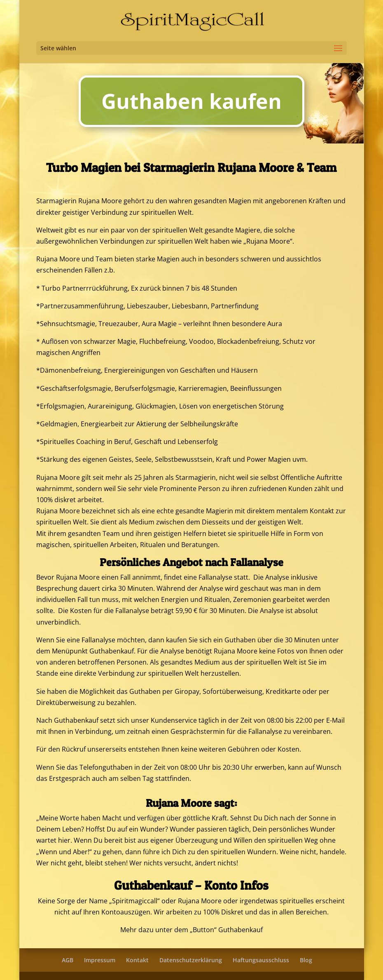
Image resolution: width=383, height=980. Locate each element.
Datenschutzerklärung (191, 960)
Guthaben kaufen (191, 101)
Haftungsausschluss (261, 960)
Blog (306, 960)
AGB (68, 960)
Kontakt (137, 960)
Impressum (100, 960)
